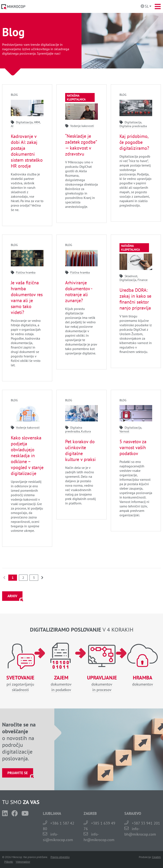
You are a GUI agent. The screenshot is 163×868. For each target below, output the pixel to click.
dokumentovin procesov (102, 684)
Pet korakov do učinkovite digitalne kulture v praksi (80, 450)
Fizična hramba (26, 272)
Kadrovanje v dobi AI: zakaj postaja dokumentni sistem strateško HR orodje (27, 151)
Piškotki (9, 862)
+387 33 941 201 (146, 823)
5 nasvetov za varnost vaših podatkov (133, 447)
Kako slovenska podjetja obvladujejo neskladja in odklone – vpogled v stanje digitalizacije (27, 456)
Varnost (124, 431)
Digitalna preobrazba (133, 126)
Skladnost (131, 276)
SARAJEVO (133, 813)
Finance (143, 280)
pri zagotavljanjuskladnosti (20, 684)
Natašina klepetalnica (76, 97)
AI (12, 126)
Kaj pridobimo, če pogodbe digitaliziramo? (134, 142)
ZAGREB (90, 813)
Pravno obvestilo (60, 857)
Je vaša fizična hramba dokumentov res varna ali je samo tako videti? (27, 297)
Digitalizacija (24, 122)
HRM (37, 122)
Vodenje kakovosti (82, 126)
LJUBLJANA (52, 813)
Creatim (156, 857)
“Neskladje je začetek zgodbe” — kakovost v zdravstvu (81, 145)
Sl (147, 6)
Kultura (86, 431)
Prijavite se (18, 773)
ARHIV (12, 596)
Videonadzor (23, 862)
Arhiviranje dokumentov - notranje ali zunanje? (79, 292)
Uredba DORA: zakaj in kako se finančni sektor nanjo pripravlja (135, 299)
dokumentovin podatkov (61, 684)
